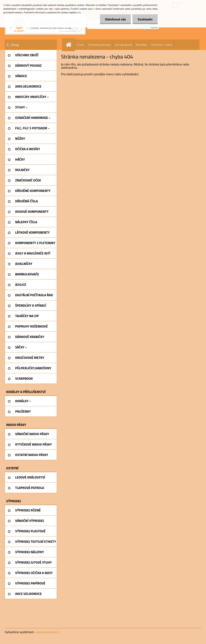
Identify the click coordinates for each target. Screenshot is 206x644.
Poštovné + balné (162, 45)
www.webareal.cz (48, 632)
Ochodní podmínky (99, 45)
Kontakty (142, 45)
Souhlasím (145, 19)
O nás (81, 45)
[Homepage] (70, 45)
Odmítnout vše (115, 19)
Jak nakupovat (124, 45)
